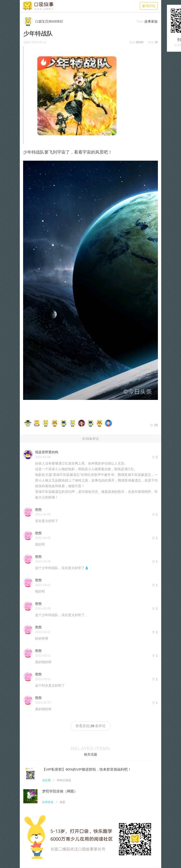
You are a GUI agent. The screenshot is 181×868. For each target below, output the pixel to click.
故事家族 (48, 802)
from (140, 21)
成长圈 (46, 780)
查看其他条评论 (90, 726)
